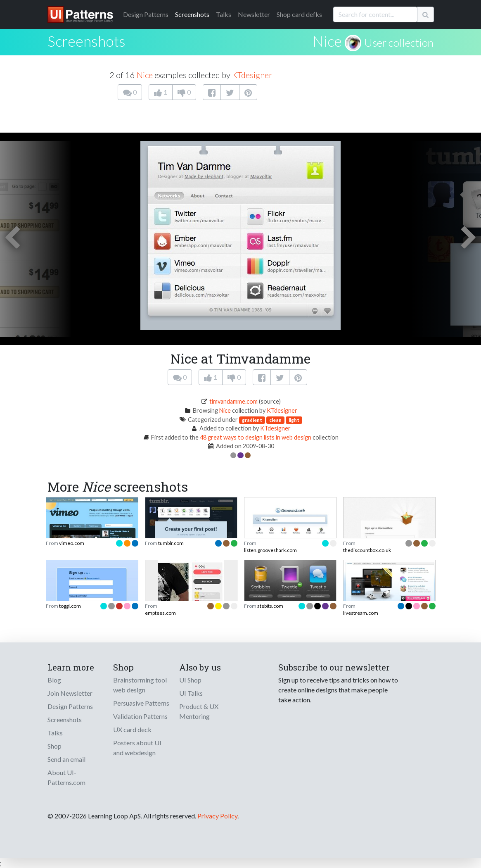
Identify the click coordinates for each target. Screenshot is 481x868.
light (294, 420)
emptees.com (160, 613)
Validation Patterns (140, 716)
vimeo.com (72, 543)
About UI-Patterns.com (66, 777)
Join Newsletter (70, 693)
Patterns (146, 14)
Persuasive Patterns (141, 703)
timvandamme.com (233, 401)
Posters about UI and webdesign (137, 748)
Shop (54, 746)
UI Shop (190, 680)
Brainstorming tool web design (140, 685)
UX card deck (132, 729)
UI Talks (191, 693)
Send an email (66, 759)
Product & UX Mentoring (199, 711)
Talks (224, 14)
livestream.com (361, 613)
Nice (327, 41)
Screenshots (192, 14)
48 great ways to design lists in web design (256, 437)
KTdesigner (252, 75)
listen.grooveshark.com (270, 550)
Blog (54, 680)
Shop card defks (299, 14)
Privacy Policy (217, 816)
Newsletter (254, 14)
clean (275, 420)
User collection (399, 43)
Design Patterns (70, 706)
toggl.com (70, 606)
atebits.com (270, 606)
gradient (252, 420)
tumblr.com (171, 543)
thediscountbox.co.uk (367, 550)
